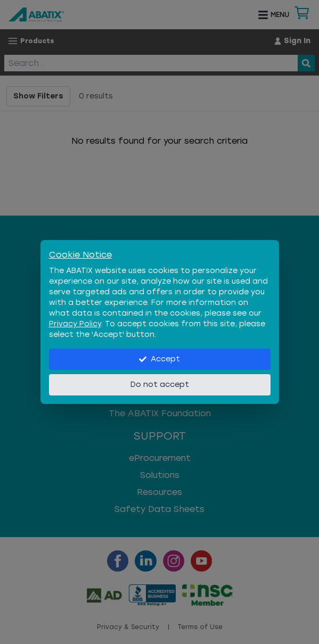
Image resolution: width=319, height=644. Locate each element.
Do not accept (160, 385)
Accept (159, 359)
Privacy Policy (75, 324)
